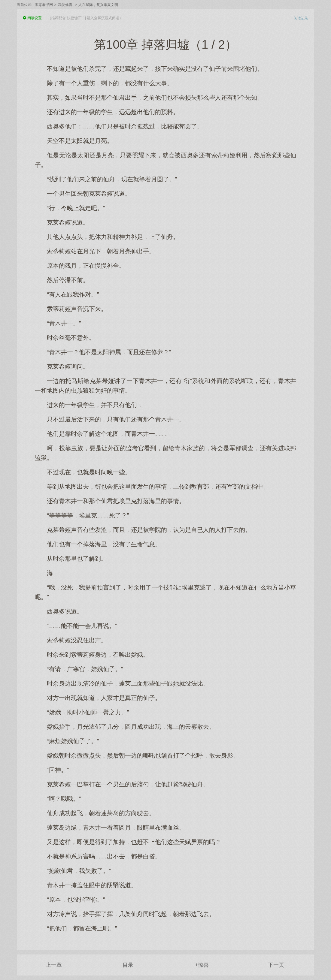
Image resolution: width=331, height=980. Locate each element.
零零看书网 (44, 5)
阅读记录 (301, 18)
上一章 (54, 965)
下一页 (276, 965)
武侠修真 (65, 5)
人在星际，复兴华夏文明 (98, 5)
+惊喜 (202, 965)
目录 (128, 965)
